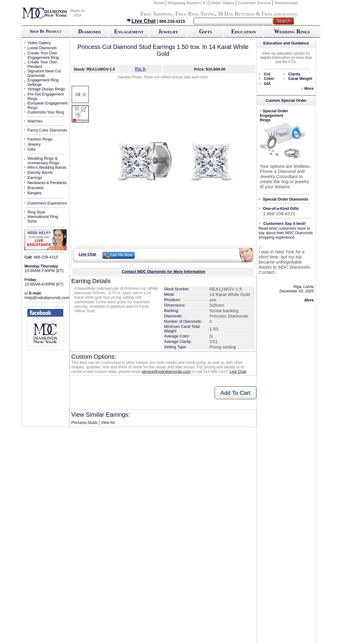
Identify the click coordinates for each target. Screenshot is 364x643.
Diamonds (90, 32)
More (309, 88)
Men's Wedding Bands (47, 167)
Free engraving (280, 14)
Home (159, 3)
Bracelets (36, 188)
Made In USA (77, 13)
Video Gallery (39, 43)
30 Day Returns (236, 14)
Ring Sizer (37, 212)
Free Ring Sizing (195, 14)
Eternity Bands (40, 172)
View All (108, 423)
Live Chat (141, 21)
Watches (35, 121)
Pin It (140, 69)
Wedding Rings (292, 32)
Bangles (35, 193)
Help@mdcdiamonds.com (47, 298)
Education (244, 32)
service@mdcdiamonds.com (166, 371)
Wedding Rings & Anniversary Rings (44, 161)
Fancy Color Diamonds (47, 130)
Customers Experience (47, 203)
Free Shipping (157, 14)
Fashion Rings (40, 139)
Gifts (206, 32)
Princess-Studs (84, 423)
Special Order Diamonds (286, 199)
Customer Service (254, 3)
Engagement (129, 32)
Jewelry (168, 32)
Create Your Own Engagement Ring (43, 55)
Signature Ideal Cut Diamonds (44, 73)
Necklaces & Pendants (47, 183)
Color (269, 78)
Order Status (223, 3)
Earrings (35, 178)
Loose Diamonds (42, 48)
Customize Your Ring (46, 112)
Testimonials (286, 3)
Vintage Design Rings (46, 89)
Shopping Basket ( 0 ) (188, 3)
